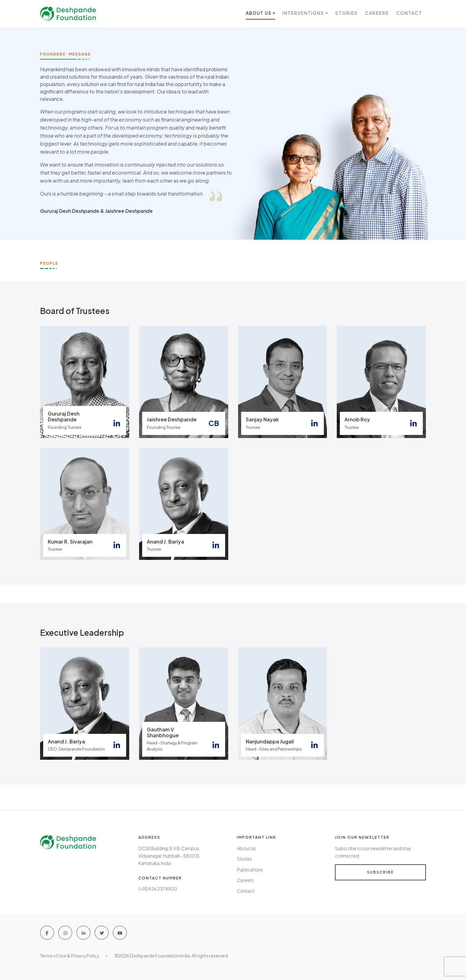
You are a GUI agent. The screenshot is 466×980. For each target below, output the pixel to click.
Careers (377, 13)
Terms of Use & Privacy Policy (70, 955)
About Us (246, 848)
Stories (346, 13)
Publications (250, 869)
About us (259, 13)
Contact (409, 13)
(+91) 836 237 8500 (158, 889)
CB (214, 423)
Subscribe (380, 872)
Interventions (303, 13)
